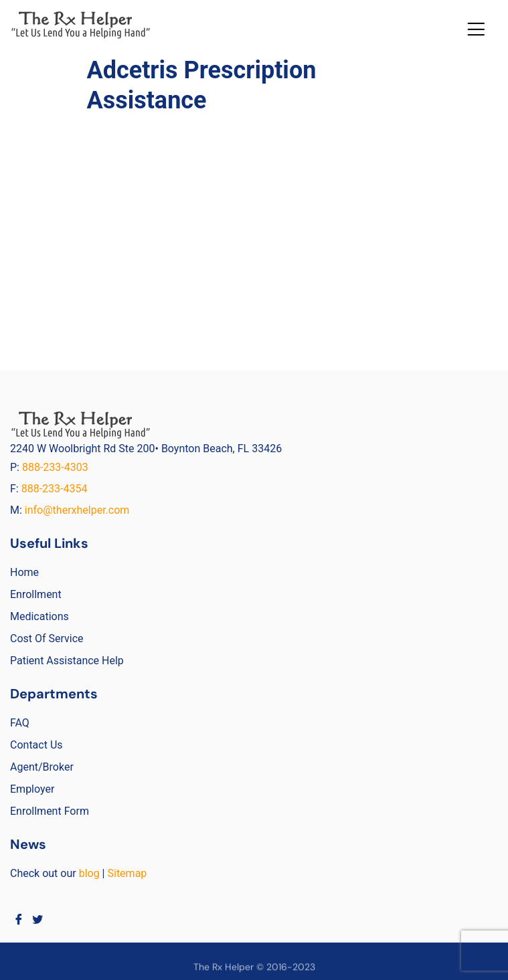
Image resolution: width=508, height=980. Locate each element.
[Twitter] (38, 919)
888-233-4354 (55, 489)
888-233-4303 (57, 467)
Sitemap (127, 873)
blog (89, 873)
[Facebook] (18, 919)
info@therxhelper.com (77, 510)
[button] (476, 29)
